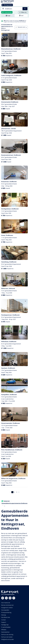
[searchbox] (13, 9)
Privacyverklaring (6, 612)
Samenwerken (5, 632)
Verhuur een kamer (7, 637)
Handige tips (5, 625)
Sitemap (4, 615)
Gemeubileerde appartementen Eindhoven (14, 503)
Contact (3, 620)
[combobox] (11, 9)
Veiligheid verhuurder (8, 639)
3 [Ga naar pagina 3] (17, 492)
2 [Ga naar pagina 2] (14, 492)
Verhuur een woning (7, 635)
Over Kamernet (6, 603)
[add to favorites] (25, 35)
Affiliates (4, 630)
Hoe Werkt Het (6, 617)
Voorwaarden (5, 610)
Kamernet (6, 501)
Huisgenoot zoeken (7, 608)
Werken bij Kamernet (7, 605)
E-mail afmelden (6, 627)
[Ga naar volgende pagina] (19, 492)
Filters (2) (23, 12)
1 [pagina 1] (12, 492)
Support (4, 622)
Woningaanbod (7, 5)
